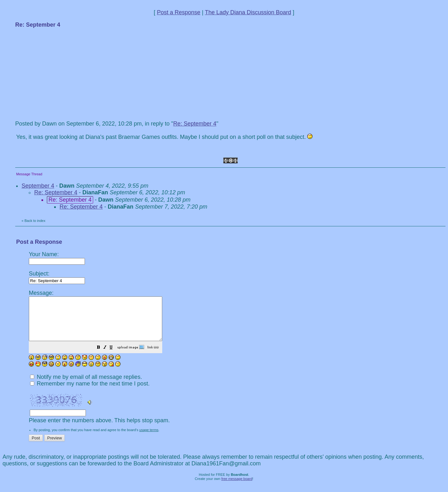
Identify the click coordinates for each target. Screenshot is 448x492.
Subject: (57, 277)
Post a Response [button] (179, 12)
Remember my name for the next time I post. (90, 392)
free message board (237, 487)
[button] (114, 356)
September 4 (38, 186)
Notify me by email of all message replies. (86, 385)
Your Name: (57, 258)
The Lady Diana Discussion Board (248, 12)
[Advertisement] (63, 74)
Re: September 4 (195, 124)
